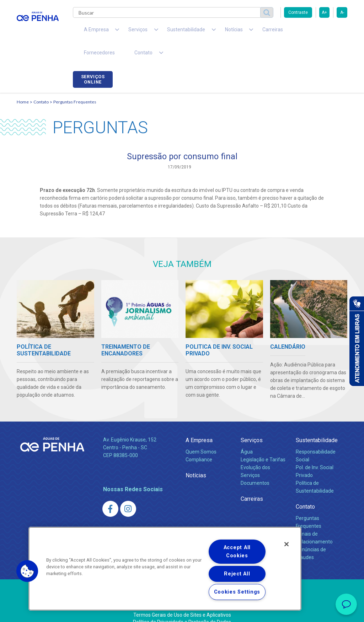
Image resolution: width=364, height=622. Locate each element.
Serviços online (327, 33)
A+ (324, 12)
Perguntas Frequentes (75, 84)
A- (342, 12)
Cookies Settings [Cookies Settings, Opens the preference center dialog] (237, 592)
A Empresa (199, 422)
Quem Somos (201, 434)
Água (247, 434)
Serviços (252, 422)
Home (23, 84)
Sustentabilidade (317, 422)
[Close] (287, 544)
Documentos (255, 465)
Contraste (298, 12)
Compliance (199, 442)
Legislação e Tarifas (263, 442)
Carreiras (239, 32)
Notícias (196, 458)
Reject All (237, 574)
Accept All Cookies (237, 552)
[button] (27, 571)
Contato (41, 84)
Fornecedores (276, 32)
